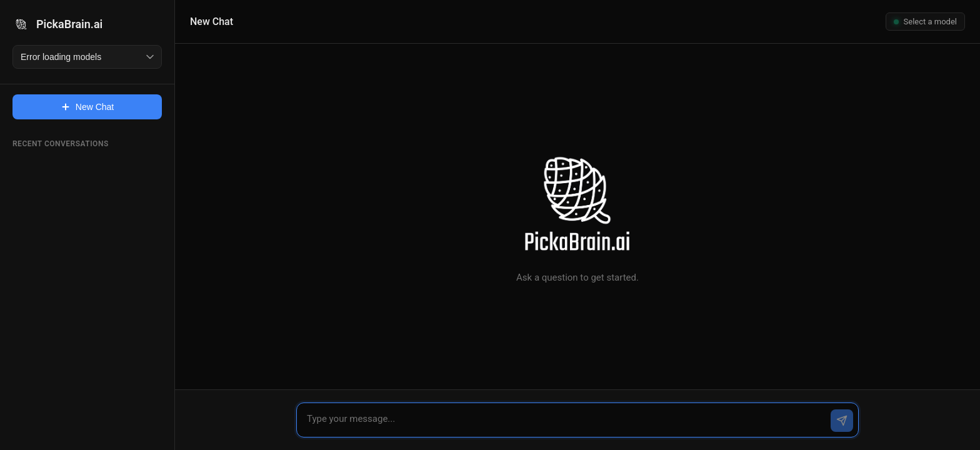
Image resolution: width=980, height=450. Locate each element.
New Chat (87, 107)
